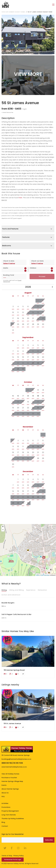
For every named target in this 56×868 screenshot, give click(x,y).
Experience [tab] (31, 590)
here (21, 198)
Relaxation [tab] (42, 590)
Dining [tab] (4, 590)
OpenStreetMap (45, 575)
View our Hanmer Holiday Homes (13, 12)
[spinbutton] (15, 271)
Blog (3, 822)
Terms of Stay (7, 856)
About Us (5, 793)
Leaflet (37, 575)
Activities (5, 803)
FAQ (3, 797)
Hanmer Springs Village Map (12, 781)
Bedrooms (7, 245)
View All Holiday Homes (10, 774)
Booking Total (9, 275)
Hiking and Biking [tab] (16, 590)
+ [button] (3, 527)
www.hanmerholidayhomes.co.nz (14, 767)
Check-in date (9, 261)
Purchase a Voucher (9, 778)
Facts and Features (10, 229)
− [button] (3, 530)
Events (4, 785)
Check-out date (37, 261)
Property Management (10, 811)
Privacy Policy (19, 856)
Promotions (6, 807)
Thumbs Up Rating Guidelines (13, 819)
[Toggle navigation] (53, 5)
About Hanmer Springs (10, 789)
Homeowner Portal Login (13, 860)
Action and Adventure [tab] (11, 595)
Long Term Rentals (9, 815)
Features (6, 237)
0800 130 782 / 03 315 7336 (12, 763)
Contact (5, 826)
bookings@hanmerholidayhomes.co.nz (16, 759)
